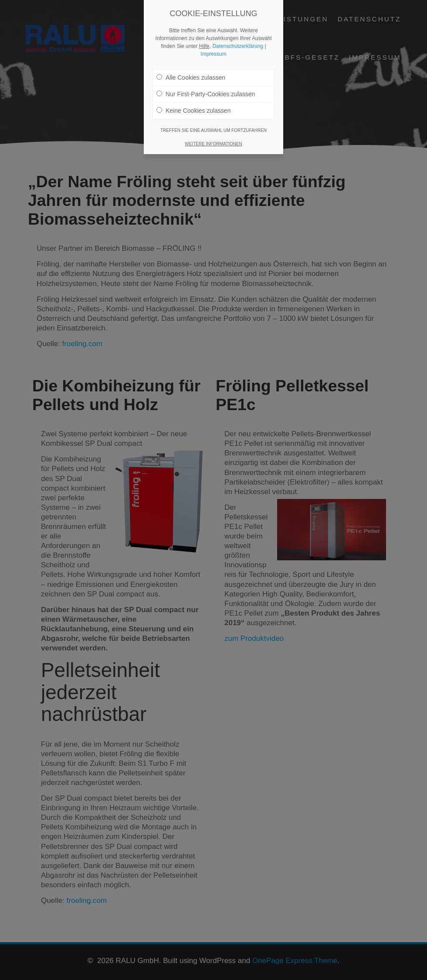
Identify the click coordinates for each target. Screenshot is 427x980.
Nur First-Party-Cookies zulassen (206, 94)
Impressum (213, 54)
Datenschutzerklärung (238, 46)
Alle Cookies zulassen (191, 77)
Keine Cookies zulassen (193, 111)
